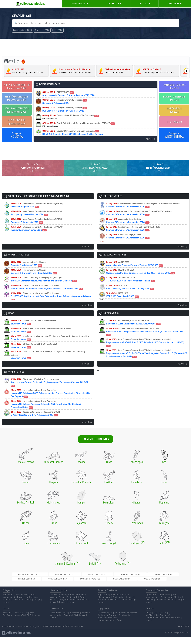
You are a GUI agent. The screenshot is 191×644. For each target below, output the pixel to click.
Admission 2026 (80, 4)
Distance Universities (94, 580)
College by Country (107, 622)
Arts (32, 602)
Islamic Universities (116, 580)
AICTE (149, 620)
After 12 (19, 620)
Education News (33, 328)
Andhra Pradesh (58, 602)
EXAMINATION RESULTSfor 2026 (174, 98)
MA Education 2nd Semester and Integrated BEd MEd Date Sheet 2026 (47, 293)
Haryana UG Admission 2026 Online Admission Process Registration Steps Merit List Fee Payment (51, 399)
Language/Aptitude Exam (110, 627)
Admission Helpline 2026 (37, 211)
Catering (68, 622)
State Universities (44, 586)
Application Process (107, 625)
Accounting (56, 620)
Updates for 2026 (17, 122)
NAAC (164, 620)
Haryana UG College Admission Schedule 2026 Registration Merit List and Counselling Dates (46, 410)
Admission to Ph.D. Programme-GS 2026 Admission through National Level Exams (145, 338)
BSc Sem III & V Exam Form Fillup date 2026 (65, 109)
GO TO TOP (184, 634)
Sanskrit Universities (23, 586)
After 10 (7, 620)
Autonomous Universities (25, 580)
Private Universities (157, 580)
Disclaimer (24, 634)
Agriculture (8, 602)
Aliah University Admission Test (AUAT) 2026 (130, 293)
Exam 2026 (57, 30)
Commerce (18, 607)
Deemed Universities (71, 580)
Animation (75, 620)
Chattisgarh (72, 604)
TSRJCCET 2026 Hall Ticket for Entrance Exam (131, 285)
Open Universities (136, 580)
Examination (115, 4)
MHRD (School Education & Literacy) (163, 625)
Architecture (21, 602)
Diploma (30, 620)
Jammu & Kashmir (58, 609)
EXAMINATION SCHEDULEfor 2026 (174, 86)
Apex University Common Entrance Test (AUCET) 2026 (68, 94)
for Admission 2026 (17, 86)
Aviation (6, 607)
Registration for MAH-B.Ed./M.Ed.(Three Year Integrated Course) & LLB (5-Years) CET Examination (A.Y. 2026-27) (147, 360)
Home (4, 634)
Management (9, 604)
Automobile (56, 622)
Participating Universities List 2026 (37, 219)
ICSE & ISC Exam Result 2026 (123, 301)
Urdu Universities (64, 586)
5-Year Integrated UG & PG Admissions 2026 (35, 420)
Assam (53, 604)
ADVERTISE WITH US (51, 634)
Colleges (145, 4)
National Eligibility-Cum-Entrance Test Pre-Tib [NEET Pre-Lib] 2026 (141, 278)
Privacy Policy (36, 634)
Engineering (23, 604)
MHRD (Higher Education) (158, 622)
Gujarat (54, 607)
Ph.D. (29, 622)
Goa (82, 604)
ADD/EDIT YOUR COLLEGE (72, 634)
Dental (28, 607)
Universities (175, 4)
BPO (66, 620)
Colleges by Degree (107, 620)
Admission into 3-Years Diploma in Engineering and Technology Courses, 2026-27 (49, 389)
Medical (35, 604)
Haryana (64, 607)
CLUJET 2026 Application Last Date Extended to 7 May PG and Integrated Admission (51, 303)
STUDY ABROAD (174, 122)
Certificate (7, 622)
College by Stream (128, 620)
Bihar (62, 604)
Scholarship (124, 622)
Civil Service (80, 622)
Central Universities (49, 580)
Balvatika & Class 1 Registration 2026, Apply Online (133, 328)
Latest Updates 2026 (23, 30)
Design (37, 607)
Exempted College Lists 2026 (37, 227)
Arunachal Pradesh (77, 602)
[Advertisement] (95, 47)
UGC (156, 620)
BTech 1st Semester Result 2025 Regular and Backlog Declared (73, 133)
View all (150, 139)
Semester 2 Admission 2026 (65, 102)
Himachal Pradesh (79, 607)
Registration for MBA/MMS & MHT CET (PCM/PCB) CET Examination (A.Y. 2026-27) (145, 349)
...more (6, 609)
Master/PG (20, 622)
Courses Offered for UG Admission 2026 (143, 211)
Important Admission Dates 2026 (37, 235)
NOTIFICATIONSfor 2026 (174, 110)
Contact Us (13, 634)
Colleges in (17, 135)
